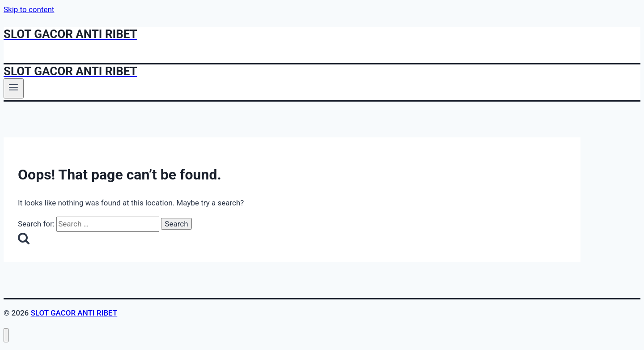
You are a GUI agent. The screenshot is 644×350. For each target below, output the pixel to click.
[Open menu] (14, 88)
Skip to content (29, 9)
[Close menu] (6, 335)
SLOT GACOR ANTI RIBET (74, 313)
